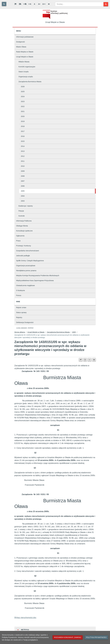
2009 (23, 171)
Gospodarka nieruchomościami (28, 251)
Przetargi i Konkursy (24, 246)
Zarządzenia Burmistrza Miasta (30, 82)
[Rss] (4, 4)
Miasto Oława (21, 47)
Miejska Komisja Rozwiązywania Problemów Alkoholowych (38, 276)
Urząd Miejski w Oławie (25, 57)
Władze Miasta (24, 62)
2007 (23, 181)
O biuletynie (21, 290)
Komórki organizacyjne (27, 67)
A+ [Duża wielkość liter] (39, 4)
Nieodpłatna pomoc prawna (26, 271)
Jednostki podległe (23, 256)
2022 (23, 106)
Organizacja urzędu (26, 77)
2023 (23, 101)
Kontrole (22, 216)
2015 (23, 141)
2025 (23, 92)
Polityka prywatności (96, 637)
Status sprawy (21, 312)
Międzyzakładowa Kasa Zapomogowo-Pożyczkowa (35, 280)
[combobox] (79, 4)
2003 (23, 201)
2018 (23, 126)
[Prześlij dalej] (81, 360)
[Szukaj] (106, 4)
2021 (23, 111)
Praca (18, 241)
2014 (23, 146)
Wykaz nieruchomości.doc (25, 618)
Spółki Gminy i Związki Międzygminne (30, 261)
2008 (23, 176)
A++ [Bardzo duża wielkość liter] (44, 4)
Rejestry (19, 317)
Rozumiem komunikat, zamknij (68, 637)
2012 (23, 156)
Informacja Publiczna (24, 221)
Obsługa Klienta (22, 226)
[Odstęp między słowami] (25, 4)
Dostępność (21, 42)
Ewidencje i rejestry (26, 206)
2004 (23, 196)
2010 (23, 166)
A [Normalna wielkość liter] (35, 4)
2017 (23, 131)
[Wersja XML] (90, 360)
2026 (23, 87)
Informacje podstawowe (25, 37)
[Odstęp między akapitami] (15, 4)
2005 (23, 191)
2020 (23, 116)
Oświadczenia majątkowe (26, 285)
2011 (23, 161)
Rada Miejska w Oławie (25, 52)
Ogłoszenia (20, 236)
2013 (23, 151)
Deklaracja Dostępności (25, 322)
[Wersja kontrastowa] (49, 4)
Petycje (21, 211)
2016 (23, 136)
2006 (23, 186)
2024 (23, 96)
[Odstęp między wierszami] (20, 4)
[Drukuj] (94, 360)
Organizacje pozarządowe (26, 266)
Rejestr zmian (21, 307)
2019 (23, 121)
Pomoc (19, 295)
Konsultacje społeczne (24, 231)
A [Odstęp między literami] (30, 4)
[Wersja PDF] (85, 360)
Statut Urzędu (24, 72)
